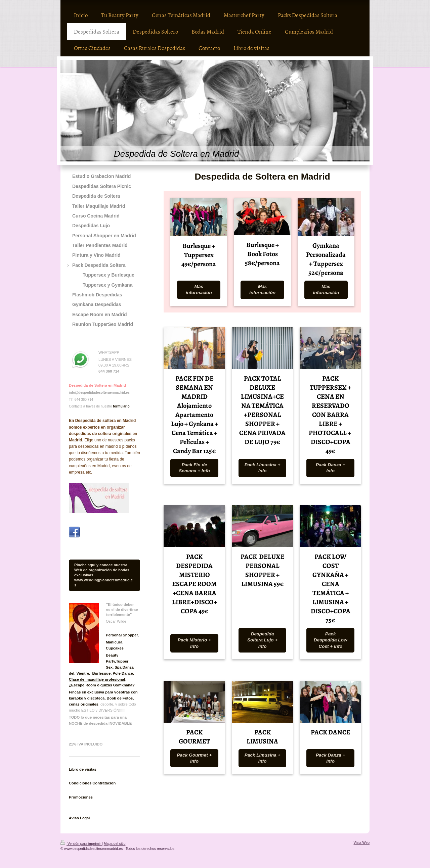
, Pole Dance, (122, 673)
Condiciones (80, 783)
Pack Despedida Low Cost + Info (331, 640)
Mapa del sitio (115, 843)
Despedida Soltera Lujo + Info (262, 640)
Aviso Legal (79, 818)
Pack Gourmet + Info (195, 758)
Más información (199, 290)
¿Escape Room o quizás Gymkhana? (102, 685)
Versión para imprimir (81, 843)
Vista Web (362, 842)
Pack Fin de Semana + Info (194, 468)
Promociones (81, 797)
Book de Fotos (120, 698)
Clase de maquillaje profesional (97, 679)
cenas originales (84, 704)
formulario (121, 406)
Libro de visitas (83, 769)
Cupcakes (115, 648)
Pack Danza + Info (330, 468)
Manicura (114, 642)
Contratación (103, 783)
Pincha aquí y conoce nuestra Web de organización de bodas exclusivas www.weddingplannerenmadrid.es (103, 575)
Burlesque (101, 673)
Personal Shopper (122, 635)
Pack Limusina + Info (263, 468)
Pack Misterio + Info (194, 643)
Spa (118, 667)
